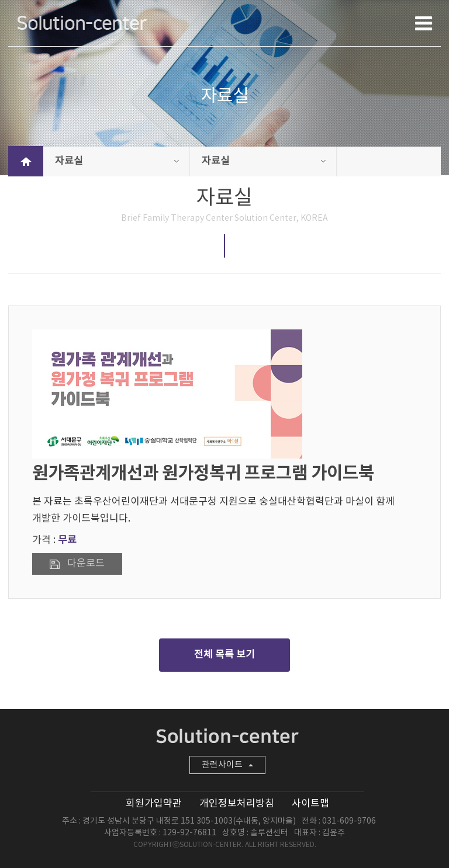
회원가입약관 (154, 804)
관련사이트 (227, 765)
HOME (26, 161)
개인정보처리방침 (237, 804)
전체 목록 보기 (224, 655)
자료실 (117, 161)
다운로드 (86, 564)
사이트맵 (310, 804)
